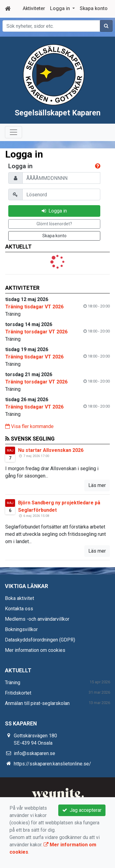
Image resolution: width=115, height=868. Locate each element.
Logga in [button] (61, 8)
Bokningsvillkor (21, 643)
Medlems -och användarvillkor (37, 633)
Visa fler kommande (29, 440)
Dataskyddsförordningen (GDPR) (40, 654)
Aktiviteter (34, 8)
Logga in (54, 225)
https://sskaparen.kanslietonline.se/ (52, 777)
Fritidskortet (18, 707)
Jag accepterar (82, 810)
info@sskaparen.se (34, 767)
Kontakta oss (19, 622)
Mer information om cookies (35, 664)
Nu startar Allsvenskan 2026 (51, 464)
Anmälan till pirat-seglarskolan (37, 717)
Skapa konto (94, 8)
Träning (13, 696)
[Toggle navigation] (13, 146)
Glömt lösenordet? (54, 238)
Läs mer (97, 499)
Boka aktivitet (19, 612)
